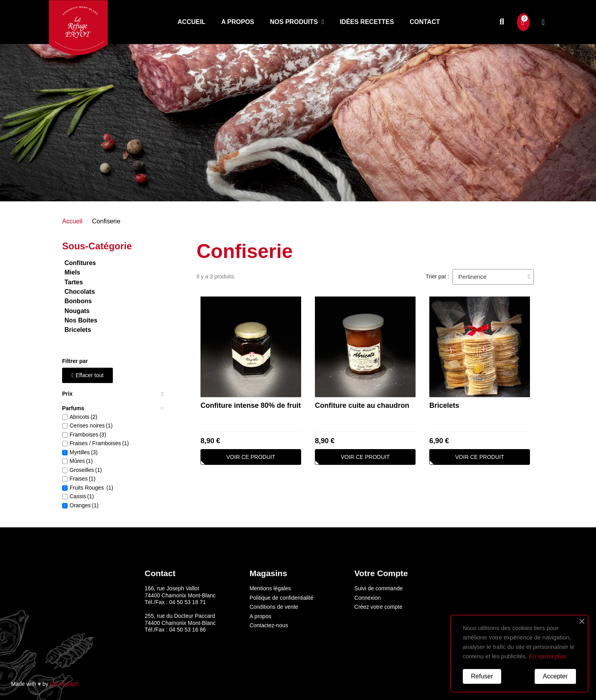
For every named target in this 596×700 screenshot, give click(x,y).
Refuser (482, 676)
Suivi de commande (378, 588)
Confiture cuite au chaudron (362, 405)
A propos (238, 22)
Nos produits (297, 22)
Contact (425, 22)
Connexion (367, 598)
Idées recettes (367, 22)
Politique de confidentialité (282, 598)
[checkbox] (65, 417)
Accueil (192, 22)
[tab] (113, 394)
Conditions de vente (274, 607)
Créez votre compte (378, 607)
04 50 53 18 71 (187, 602)
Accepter (555, 676)
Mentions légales (270, 588)
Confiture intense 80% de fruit (251, 405)
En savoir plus (547, 656)
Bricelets (444, 405)
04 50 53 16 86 (187, 630)
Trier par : (438, 276)
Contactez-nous (269, 625)
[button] (502, 22)
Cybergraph (64, 684)
